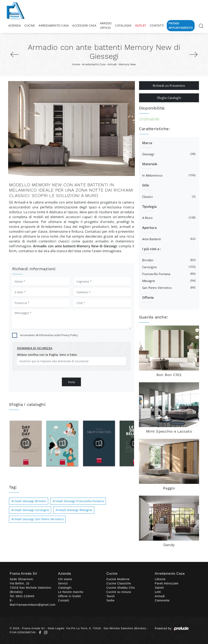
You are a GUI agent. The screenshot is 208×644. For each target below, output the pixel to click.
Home (76, 64)
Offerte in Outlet (69, 596)
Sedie (110, 600)
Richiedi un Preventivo (169, 86)
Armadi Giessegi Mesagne (74, 510)
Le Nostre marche (71, 592)
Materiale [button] (150, 164)
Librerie (160, 579)
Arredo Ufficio (106, 25)
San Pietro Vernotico (168, 287)
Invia (71, 382)
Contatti (157, 25)
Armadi (112, 64)
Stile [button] (146, 185)
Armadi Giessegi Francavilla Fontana (78, 501)
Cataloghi (123, 25)
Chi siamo (65, 579)
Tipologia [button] (149, 207)
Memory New (127, 64)
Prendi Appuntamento (181, 25)
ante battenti (168, 239)
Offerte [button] (148, 298)
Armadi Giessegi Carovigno (30, 510)
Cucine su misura (119, 592)
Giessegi (168, 154)
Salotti (159, 588)
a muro (168, 218)
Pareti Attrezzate (167, 583)
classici (168, 196)
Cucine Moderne (118, 579)
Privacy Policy (69, 335)
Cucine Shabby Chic (121, 588)
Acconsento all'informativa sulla (49, 335)
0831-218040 (25, 596)
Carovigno (168, 267)
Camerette (162, 600)
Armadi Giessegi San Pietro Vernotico (37, 519)
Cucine (30, 25)
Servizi (63, 583)
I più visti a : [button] (152, 249)
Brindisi (168, 260)
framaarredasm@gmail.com (36, 605)
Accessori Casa (84, 25)
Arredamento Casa (54, 25)
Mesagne (168, 281)
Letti (158, 592)
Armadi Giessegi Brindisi (29, 501)
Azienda (15, 25)
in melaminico (168, 175)
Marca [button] (147, 143)
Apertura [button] (149, 228)
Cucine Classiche (119, 583)
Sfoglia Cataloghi (169, 98)
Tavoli (111, 596)
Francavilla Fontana (168, 274)
